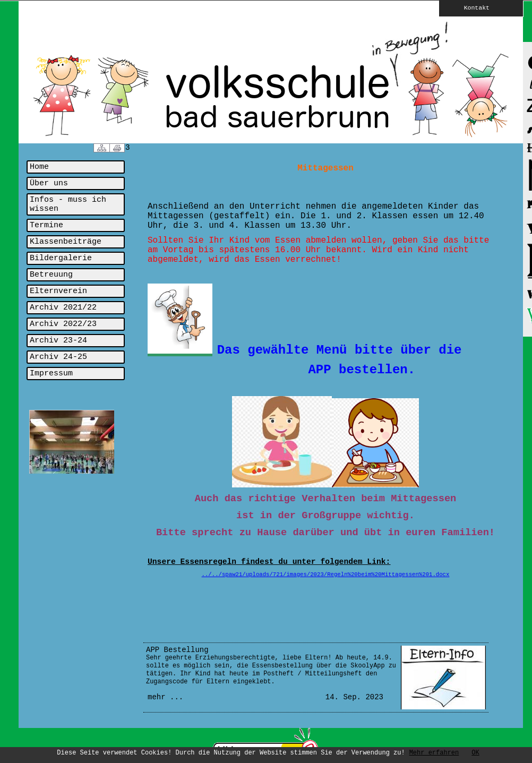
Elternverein (58, 291)
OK (475, 753)
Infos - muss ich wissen (68, 204)
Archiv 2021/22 (63, 308)
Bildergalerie (61, 258)
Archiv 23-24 (58, 341)
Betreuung (51, 275)
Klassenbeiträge (66, 242)
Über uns (49, 183)
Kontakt (469, 7)
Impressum (51, 374)
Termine (46, 225)
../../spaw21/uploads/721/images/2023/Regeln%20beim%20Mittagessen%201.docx (326, 575)
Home (39, 167)
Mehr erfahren (434, 753)
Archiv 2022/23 (63, 324)
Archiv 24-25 (58, 357)
